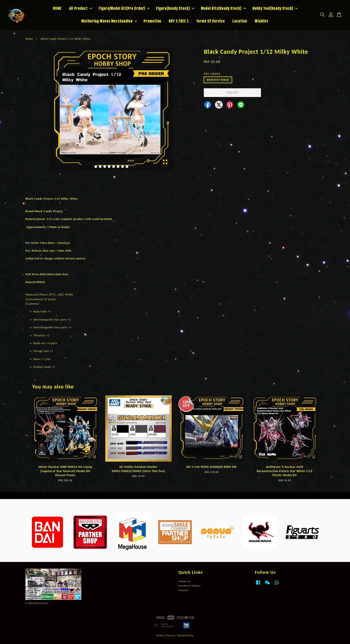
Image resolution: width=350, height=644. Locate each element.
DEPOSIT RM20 (218, 80)
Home (29, 39)
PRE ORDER (212, 74)
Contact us (184, 581)
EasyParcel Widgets (189, 586)
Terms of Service (166, 635)
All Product (81, 8)
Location (240, 21)
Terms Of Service (210, 21)
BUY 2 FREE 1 (179, 21)
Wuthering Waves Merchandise (109, 21)
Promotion (152, 21)
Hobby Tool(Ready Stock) (275, 8)
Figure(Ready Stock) (175, 8)
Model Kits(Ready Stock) (223, 8)
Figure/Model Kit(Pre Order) (124, 8)
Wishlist (261, 21)
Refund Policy (186, 635)
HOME (57, 8)
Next (191, 110)
